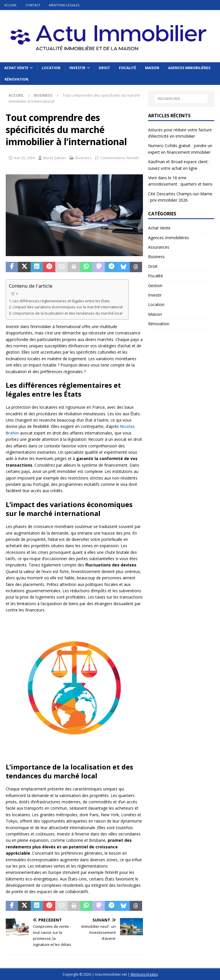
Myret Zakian (54, 158)
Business (83, 158)
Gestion (155, 286)
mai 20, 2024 (24, 158)
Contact (33, 5)
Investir (77, 68)
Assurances (159, 247)
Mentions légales (64, 5)
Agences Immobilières (189, 68)
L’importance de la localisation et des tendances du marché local (67, 313)
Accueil (11, 5)
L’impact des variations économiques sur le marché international (68, 307)
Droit (104, 68)
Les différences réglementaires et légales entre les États (61, 301)
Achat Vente (16, 68)
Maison (152, 68)
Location (51, 68)
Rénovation (16, 79)
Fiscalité (127, 68)
